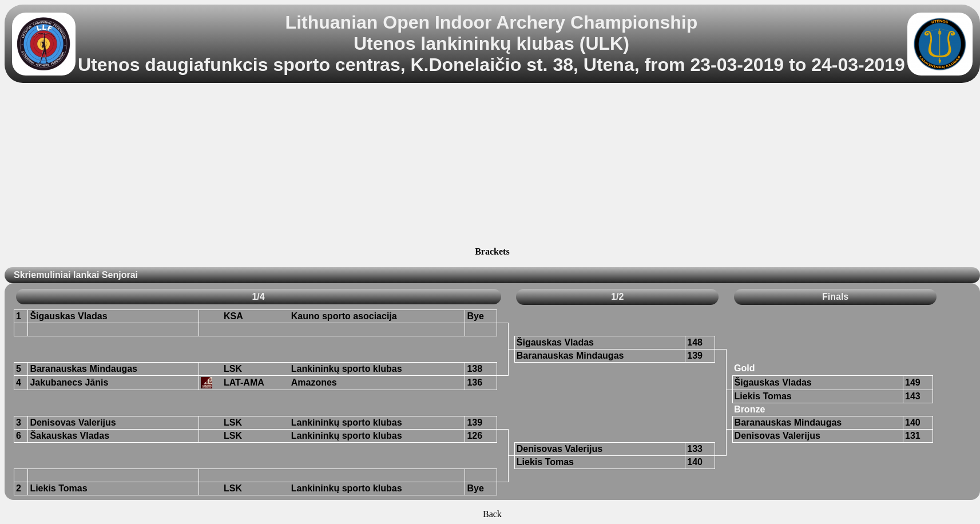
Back (492, 514)
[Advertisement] (492, 166)
